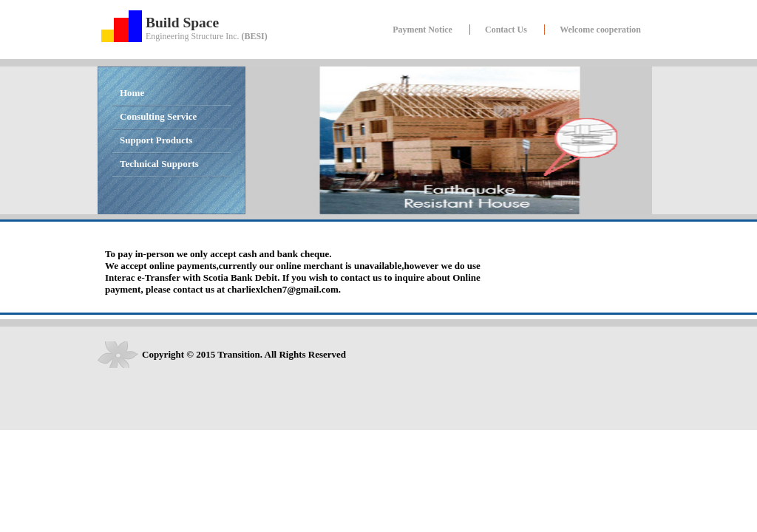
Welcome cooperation (600, 30)
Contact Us (506, 30)
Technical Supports (159, 164)
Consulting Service (158, 116)
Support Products (156, 140)
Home (132, 93)
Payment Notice (422, 30)
